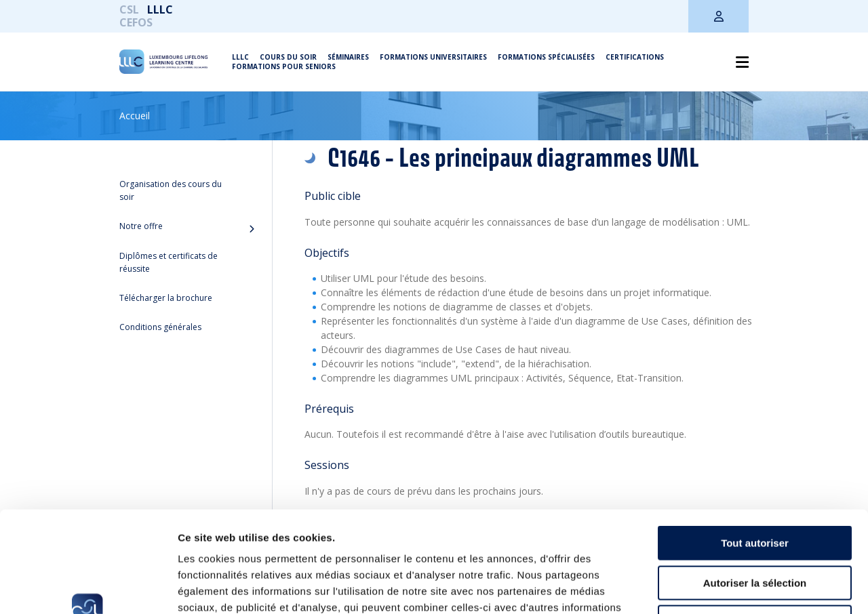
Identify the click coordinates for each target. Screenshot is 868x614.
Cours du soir (288, 57)
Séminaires (348, 57)
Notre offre (141, 226)
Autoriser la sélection (755, 488)
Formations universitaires (433, 57)
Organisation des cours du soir (171, 190)
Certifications (635, 57)
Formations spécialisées (546, 57)
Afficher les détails (747, 587)
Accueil (135, 116)
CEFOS (136, 22)
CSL (129, 9)
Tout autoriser (755, 448)
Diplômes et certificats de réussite (169, 262)
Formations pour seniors (284, 66)
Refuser (755, 528)
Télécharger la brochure (166, 298)
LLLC (160, 9)
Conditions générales (160, 327)
